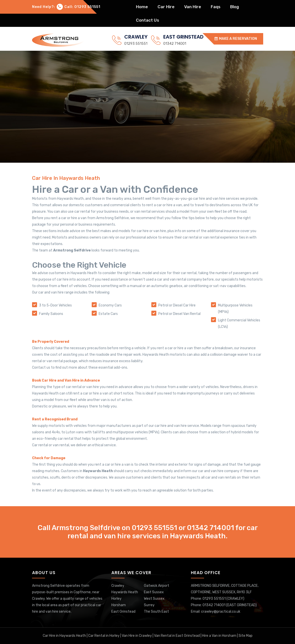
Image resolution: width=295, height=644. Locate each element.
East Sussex (154, 592)
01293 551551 (136, 44)
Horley (116, 599)
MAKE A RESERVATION (236, 39)
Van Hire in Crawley (137, 636)
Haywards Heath (125, 592)
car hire (166, 7)
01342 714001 (175, 44)
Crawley (118, 586)
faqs (216, 7)
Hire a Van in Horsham (219, 636)
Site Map (246, 636)
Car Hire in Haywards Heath (65, 636)
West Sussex (154, 599)
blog (234, 7)
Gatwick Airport (157, 586)
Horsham (119, 605)
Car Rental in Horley (104, 636)
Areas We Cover (131, 573)
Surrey (149, 605)
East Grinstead (123, 612)
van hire (193, 7)
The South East (156, 612)
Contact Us (147, 20)
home (142, 7)
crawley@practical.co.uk (221, 612)
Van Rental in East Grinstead (177, 636)
